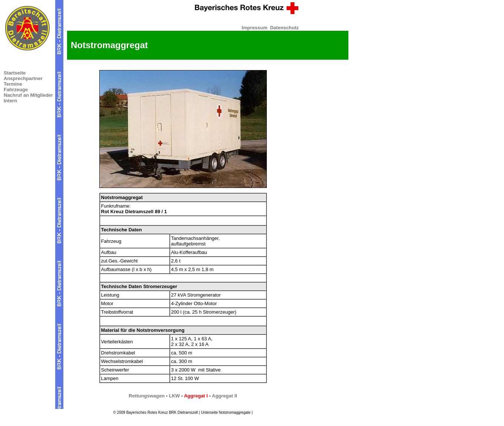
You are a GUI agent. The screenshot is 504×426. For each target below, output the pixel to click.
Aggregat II (225, 396)
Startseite (15, 73)
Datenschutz (284, 28)
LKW (175, 396)
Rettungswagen (147, 396)
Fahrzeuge (16, 90)
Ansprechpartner (23, 78)
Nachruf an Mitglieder (28, 95)
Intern (10, 101)
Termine (13, 84)
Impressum (254, 28)
